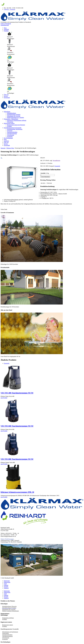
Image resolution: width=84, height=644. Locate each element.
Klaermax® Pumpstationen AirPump (17, 120)
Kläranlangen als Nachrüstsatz (10, 632)
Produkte (6, 31)
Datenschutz (7, 582)
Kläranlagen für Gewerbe (14, 116)
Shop (5, 28)
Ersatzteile (10, 137)
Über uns (6, 95)
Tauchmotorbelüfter (12, 132)
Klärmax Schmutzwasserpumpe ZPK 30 (17, 492)
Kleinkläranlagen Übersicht (9, 606)
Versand (6, 587)
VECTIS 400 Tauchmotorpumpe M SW (17, 393)
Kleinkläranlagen (12, 113)
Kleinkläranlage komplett (14, 115)
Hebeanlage (10, 122)
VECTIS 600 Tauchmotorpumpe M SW (17, 426)
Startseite (3, 148)
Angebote (6, 29)
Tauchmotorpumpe (12, 134)
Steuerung (10, 131)
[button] (1, 158)
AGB (5, 584)
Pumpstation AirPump (8, 618)
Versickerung (11, 135)
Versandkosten (56, 161)
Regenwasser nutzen (9, 123)
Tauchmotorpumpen (7, 636)
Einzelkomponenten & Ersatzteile (13, 128)
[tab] (45, 35)
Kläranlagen (7, 112)
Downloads (7, 98)
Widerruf (6, 588)
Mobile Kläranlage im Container (16, 117)
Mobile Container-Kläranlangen (11, 611)
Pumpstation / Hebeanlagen (11, 119)
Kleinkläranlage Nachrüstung (15, 129)
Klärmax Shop (10, 148)
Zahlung (6, 585)
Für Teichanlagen (8, 138)
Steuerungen (5, 633)
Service (6, 96)
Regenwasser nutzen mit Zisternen (16, 125)
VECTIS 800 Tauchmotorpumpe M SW (17, 459)
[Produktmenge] (47, 175)
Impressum (7, 581)
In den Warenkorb (45, 177)
